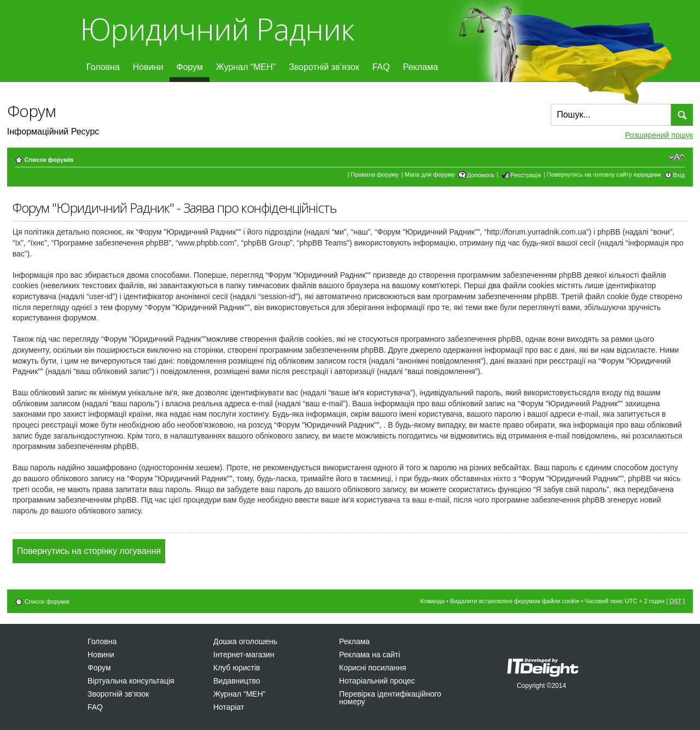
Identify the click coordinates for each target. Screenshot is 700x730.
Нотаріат (229, 707)
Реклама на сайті (370, 655)
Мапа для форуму (430, 174)
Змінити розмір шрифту (677, 157)
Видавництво (237, 681)
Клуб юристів (237, 668)
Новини (148, 67)
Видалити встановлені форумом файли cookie (515, 601)
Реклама (421, 67)
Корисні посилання (372, 668)
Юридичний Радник (217, 29)
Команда (432, 601)
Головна (103, 67)
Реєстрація (526, 175)
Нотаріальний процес (377, 681)
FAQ (381, 67)
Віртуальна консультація (131, 681)
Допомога (480, 175)
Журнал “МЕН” (246, 67)
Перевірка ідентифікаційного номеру (390, 698)
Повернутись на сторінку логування (89, 551)
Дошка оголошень (245, 641)
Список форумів (49, 160)
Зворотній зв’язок (324, 67)
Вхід (679, 175)
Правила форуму (374, 174)
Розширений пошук (659, 135)
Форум (189, 67)
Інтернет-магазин (244, 655)
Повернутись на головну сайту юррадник (604, 174)
